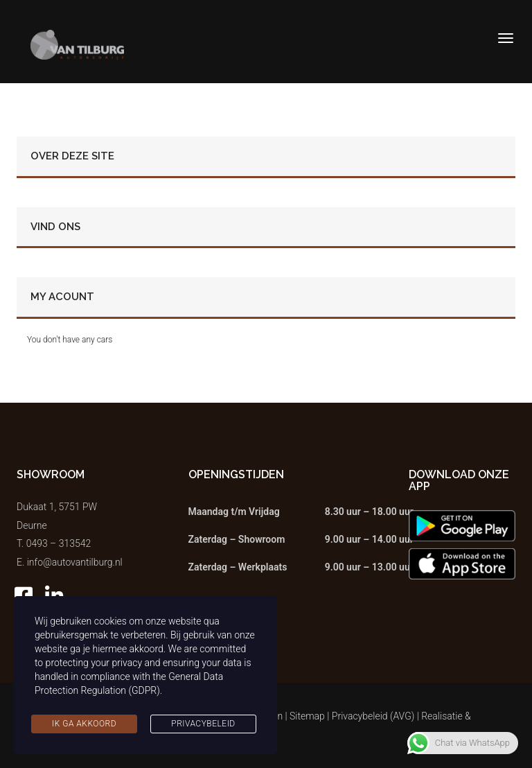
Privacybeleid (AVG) (373, 716)
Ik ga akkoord (84, 724)
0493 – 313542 (59, 543)
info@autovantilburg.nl (75, 562)
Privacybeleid (203, 724)
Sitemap (307, 716)
